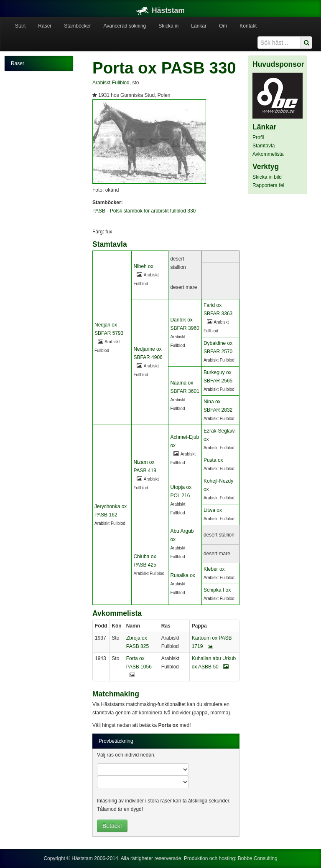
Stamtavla (264, 146)
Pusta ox (213, 460)
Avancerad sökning (125, 26)
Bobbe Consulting (258, 858)
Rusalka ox (182, 575)
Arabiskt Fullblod (111, 83)
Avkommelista (268, 154)
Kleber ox (214, 569)
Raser (45, 26)
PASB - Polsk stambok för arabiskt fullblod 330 (144, 211)
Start (20, 26)
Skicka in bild (267, 177)
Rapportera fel (268, 185)
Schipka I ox (217, 590)
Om (223, 26)
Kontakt (248, 26)
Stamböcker (77, 26)
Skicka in (168, 26)
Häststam (160, 10)
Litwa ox (213, 510)
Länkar (199, 26)
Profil (258, 137)
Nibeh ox (143, 266)
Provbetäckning (116, 741)
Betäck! (112, 826)
